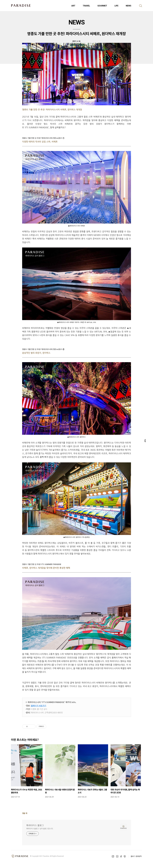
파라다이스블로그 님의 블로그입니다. (40, 829)
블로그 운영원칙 (136, 856)
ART (73, 6)
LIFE (116, 6)
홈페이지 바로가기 (39, 706)
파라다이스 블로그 (35, 825)
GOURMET (102, 6)
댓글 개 (25, 813)
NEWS (129, 6)
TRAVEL (86, 6)
